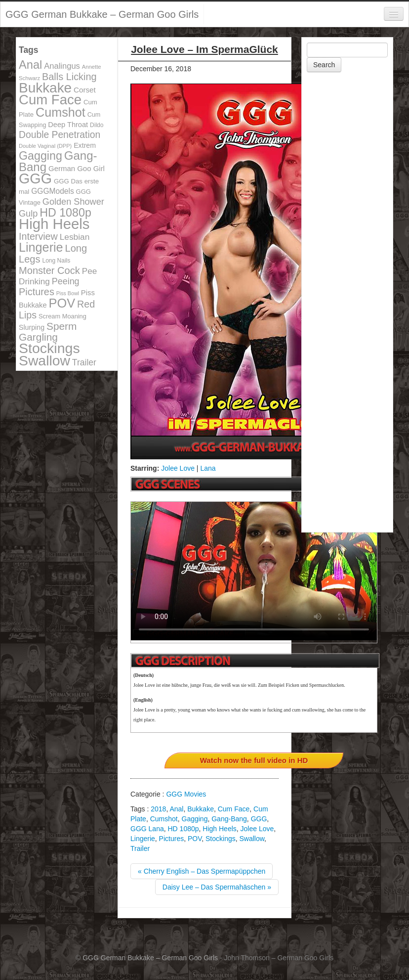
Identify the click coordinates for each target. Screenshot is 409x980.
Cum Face (234, 809)
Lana (208, 468)
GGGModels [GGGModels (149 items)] (52, 191)
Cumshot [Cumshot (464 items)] (61, 112)
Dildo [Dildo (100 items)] (97, 125)
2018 (158, 809)
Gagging (195, 819)
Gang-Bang (229, 819)
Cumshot (164, 819)
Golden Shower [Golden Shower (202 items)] (73, 202)
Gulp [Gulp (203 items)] (28, 214)
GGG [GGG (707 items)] (35, 178)
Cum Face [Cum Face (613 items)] (50, 100)
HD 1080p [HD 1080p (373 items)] (65, 213)
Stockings (221, 839)
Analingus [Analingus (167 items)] (62, 66)
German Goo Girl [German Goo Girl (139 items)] (77, 168)
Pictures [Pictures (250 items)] (37, 292)
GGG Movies (186, 794)
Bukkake (201, 809)
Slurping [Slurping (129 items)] (32, 327)
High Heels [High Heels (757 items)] (54, 224)
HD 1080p (183, 829)
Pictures (172, 839)
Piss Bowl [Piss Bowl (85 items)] (68, 293)
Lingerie (143, 839)
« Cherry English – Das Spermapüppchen (202, 871)
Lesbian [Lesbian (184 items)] (75, 237)
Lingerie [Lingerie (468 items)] (41, 247)
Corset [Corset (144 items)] (85, 90)
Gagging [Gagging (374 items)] (41, 156)
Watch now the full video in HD (254, 760)
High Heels (219, 829)
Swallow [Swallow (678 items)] (44, 360)
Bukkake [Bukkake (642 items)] (45, 88)
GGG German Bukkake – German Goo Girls (102, 14)
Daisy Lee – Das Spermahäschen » (217, 887)
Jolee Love (178, 468)
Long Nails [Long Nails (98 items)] (56, 261)
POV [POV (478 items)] (62, 303)
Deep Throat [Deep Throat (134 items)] (68, 125)
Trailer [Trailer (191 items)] (84, 362)
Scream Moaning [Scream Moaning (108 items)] (62, 316)
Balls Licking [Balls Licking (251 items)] (69, 77)
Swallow (252, 839)
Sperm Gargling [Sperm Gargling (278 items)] (48, 332)
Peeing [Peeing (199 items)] (66, 281)
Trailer (140, 848)
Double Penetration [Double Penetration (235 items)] (60, 135)
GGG (259, 819)
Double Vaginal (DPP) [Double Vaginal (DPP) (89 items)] (45, 146)
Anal (176, 809)
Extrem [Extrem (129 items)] (85, 145)
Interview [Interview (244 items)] (38, 236)
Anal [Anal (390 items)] (30, 65)
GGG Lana (147, 829)
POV (195, 839)
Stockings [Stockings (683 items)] (49, 348)
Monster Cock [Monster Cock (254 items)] (49, 270)
